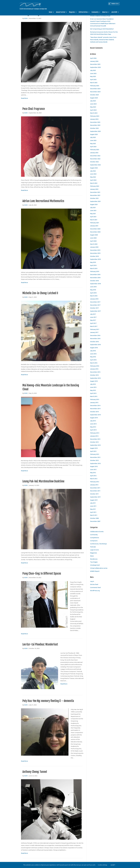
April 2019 (93, 265)
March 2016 (94, 363)
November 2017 (95, 305)
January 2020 (94, 247)
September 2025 (95, 67)
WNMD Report (95, 571)
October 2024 (94, 95)
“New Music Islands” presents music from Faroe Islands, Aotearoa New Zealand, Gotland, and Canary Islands (103, 40)
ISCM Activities (83, 12)
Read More (24, 98)
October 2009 (94, 518)
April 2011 (93, 512)
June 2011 (93, 506)
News (92, 556)
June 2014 (93, 424)
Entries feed (94, 584)
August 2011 (94, 500)
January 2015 (94, 403)
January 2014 (94, 436)
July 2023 (93, 137)
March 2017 (94, 326)
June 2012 (93, 469)
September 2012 (95, 463)
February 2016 (95, 366)
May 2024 (93, 107)
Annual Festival (61, 12)
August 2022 (94, 168)
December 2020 (95, 229)
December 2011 (95, 488)
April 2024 (93, 110)
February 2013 (95, 454)
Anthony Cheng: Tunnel (35, 772)
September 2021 (95, 201)
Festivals (93, 547)
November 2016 (95, 339)
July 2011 (93, 503)
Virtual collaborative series (99, 568)
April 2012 (93, 476)
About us (105, 12)
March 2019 (94, 268)
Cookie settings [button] (103, 865)
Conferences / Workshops (98, 544)
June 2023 (93, 140)
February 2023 (95, 150)
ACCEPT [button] (113, 865)
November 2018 (95, 278)
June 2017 (93, 317)
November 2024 (95, 92)
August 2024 (94, 98)
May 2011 (93, 509)
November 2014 (95, 409)
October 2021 (94, 198)
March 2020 (94, 244)
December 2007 (95, 521)
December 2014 (95, 405)
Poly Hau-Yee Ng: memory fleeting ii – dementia (48, 701)
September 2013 (95, 445)
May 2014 (93, 427)
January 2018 (94, 299)
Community (95, 12)
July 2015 (93, 384)
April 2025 (93, 79)
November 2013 (95, 439)
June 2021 (93, 210)
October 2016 (94, 342)
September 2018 (95, 284)
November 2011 (95, 491)
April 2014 (93, 430)
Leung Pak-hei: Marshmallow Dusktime (43, 481)
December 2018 (95, 274)
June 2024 (93, 104)
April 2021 (93, 217)
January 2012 (94, 485)
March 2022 (94, 183)
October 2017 (94, 308)
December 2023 (95, 122)
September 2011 (95, 497)
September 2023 (95, 131)
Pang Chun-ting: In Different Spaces (42, 574)
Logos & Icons (94, 550)
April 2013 (93, 451)
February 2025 (95, 86)
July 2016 (93, 351)
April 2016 (93, 360)
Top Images (94, 562)
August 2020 (94, 235)
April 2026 (93, 58)
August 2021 (94, 204)
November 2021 (95, 195)
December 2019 (95, 250)
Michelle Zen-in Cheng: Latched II (40, 293)
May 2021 (93, 214)
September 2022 (95, 165)
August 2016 (94, 348)
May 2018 (93, 290)
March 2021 (94, 220)
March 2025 (94, 83)
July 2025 (93, 70)
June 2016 (93, 354)
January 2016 (94, 369)
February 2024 (95, 116)
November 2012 (95, 457)
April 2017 (93, 323)
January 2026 (94, 61)
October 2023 (94, 128)
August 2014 (94, 418)
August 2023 (94, 134)
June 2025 (93, 73)
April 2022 (93, 180)
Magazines (94, 553)
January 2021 (94, 226)
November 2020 (95, 232)
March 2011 (94, 515)
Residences (94, 559)
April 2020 (93, 241)
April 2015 (93, 393)
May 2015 (93, 390)
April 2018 (93, 293)
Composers (94, 541)
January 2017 (94, 332)
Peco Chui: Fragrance (34, 109)
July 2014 (93, 421)
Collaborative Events (97, 532)
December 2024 (95, 89)
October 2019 (94, 256)
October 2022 (94, 162)
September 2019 (95, 259)
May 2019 (93, 262)
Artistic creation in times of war (100, 16)
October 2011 (94, 494)
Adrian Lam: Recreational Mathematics (43, 201)
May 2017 (93, 320)
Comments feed (95, 587)
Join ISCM (114, 12)
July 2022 (93, 171)
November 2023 (95, 125)
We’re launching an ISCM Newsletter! (102, 29)
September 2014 (95, 415)
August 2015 (94, 381)
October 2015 (94, 375)
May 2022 (93, 177)
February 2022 (95, 186)
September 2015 (95, 378)
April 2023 (93, 147)
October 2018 (94, 281)
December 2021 (95, 192)
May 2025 (93, 76)
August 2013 (94, 448)
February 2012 (95, 482)
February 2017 (95, 329)
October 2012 (94, 460)
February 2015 (95, 399)
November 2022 (95, 159)
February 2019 (95, 271)
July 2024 (93, 101)
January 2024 (94, 119)
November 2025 (95, 64)
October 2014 (94, 412)
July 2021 (93, 208)
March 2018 (94, 296)
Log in (92, 581)
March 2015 (94, 396)
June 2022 (93, 174)
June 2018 (93, 287)
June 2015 (93, 387)
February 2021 (95, 223)
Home (51, 12)
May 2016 (93, 357)
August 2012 (94, 466)
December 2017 (95, 302)
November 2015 (95, 372)
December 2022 (95, 156)
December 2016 (95, 335)
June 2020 (93, 238)
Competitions (95, 538)
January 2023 (94, 153)
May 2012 (93, 473)
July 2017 (93, 314)
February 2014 (95, 433)
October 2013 (94, 442)
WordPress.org (95, 591)
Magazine (72, 12)
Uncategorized (95, 565)
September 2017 (95, 311)
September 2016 (95, 345)
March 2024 (94, 113)
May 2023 (93, 144)
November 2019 (95, 253)
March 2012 (94, 479)
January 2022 (94, 189)
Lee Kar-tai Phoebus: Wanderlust (40, 644)
